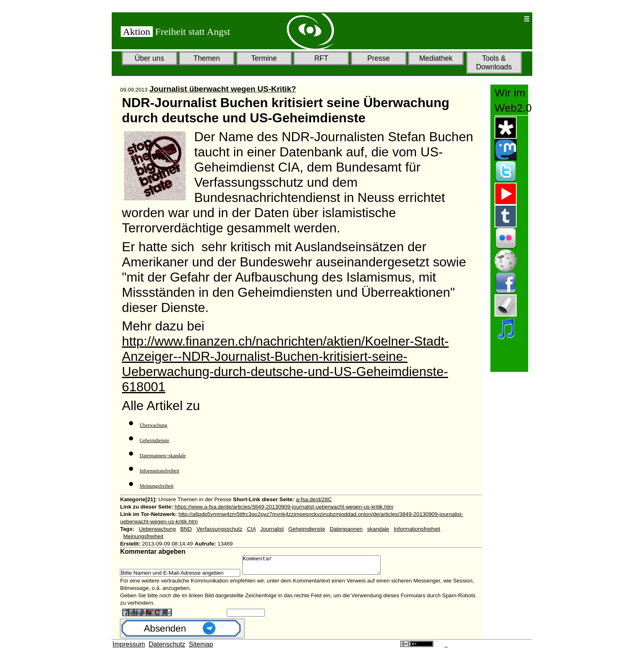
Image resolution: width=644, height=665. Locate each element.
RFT (321, 58)
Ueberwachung (157, 529)
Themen (207, 58)
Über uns (149, 58)
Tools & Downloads (494, 63)
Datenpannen (346, 529)
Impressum (129, 648)
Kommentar (320, 567)
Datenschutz (167, 648)
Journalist (272, 529)
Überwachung (153, 425)
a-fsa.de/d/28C (314, 499)
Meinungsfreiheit (157, 486)
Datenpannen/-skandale (163, 456)
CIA (251, 529)
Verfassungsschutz (219, 529)
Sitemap (201, 648)
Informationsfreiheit (160, 471)
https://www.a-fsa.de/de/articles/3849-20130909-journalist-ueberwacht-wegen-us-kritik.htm (284, 507)
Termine (264, 58)
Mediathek (436, 58)
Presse (378, 58)
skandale (378, 529)
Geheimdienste (154, 440)
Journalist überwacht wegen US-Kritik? (223, 89)
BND (186, 529)
